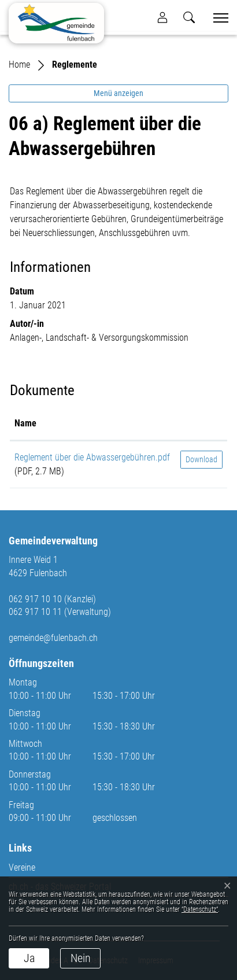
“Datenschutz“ (200, 909)
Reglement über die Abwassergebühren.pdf (92, 457)
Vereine (22, 867)
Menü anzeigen (118, 93)
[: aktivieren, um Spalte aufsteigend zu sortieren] (201, 424)
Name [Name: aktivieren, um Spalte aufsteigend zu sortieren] (25, 423)
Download (201, 459)
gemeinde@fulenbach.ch (53, 638)
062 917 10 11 (35, 612)
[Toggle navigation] (217, 18)
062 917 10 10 (35, 599)
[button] (189, 17)
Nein (81, 958)
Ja (29, 958)
